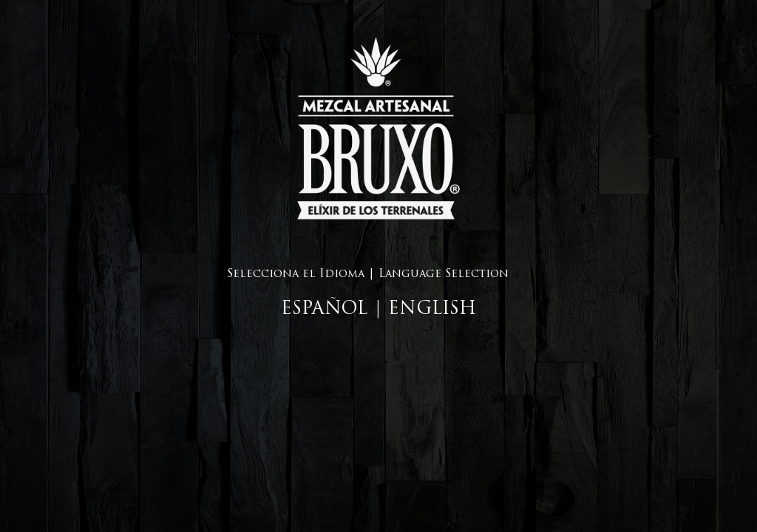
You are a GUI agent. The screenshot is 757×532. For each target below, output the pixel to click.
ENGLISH (432, 310)
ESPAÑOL (324, 310)
